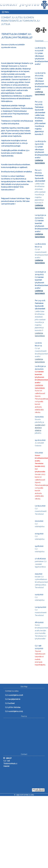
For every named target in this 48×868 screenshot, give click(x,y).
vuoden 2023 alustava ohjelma (40, 428)
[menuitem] (20, 691)
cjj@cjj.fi (9, 758)
